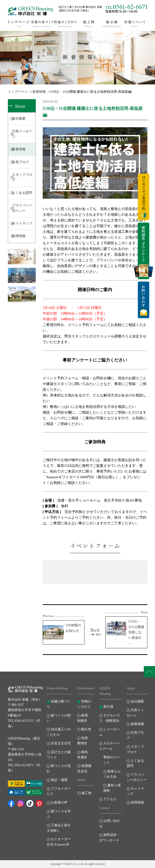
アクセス (110, 799)
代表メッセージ (22, 134)
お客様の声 (59, 802)
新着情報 (39, 92)
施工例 (86, 793)
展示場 (108, 707)
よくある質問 (22, 193)
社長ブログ (21, 162)
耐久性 (86, 729)
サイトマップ (22, 223)
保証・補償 (59, 780)
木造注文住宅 (61, 743)
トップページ (18, 92)
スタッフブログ (22, 177)
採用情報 (19, 236)
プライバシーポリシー (22, 208)
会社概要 (19, 119)
